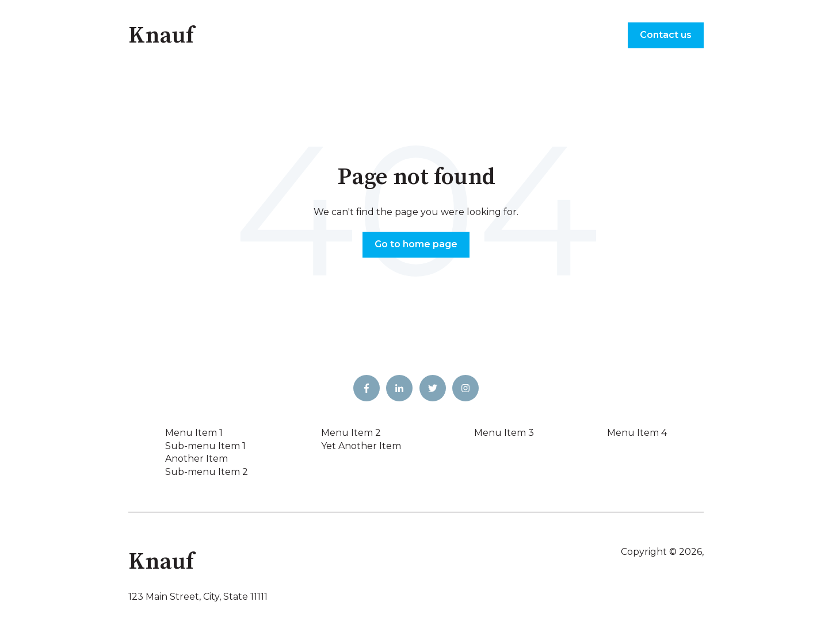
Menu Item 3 (504, 433)
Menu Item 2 (351, 433)
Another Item (196, 459)
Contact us (666, 35)
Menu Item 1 (194, 433)
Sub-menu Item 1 (205, 446)
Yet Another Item (361, 446)
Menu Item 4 (637, 433)
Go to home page (416, 244)
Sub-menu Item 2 (207, 472)
